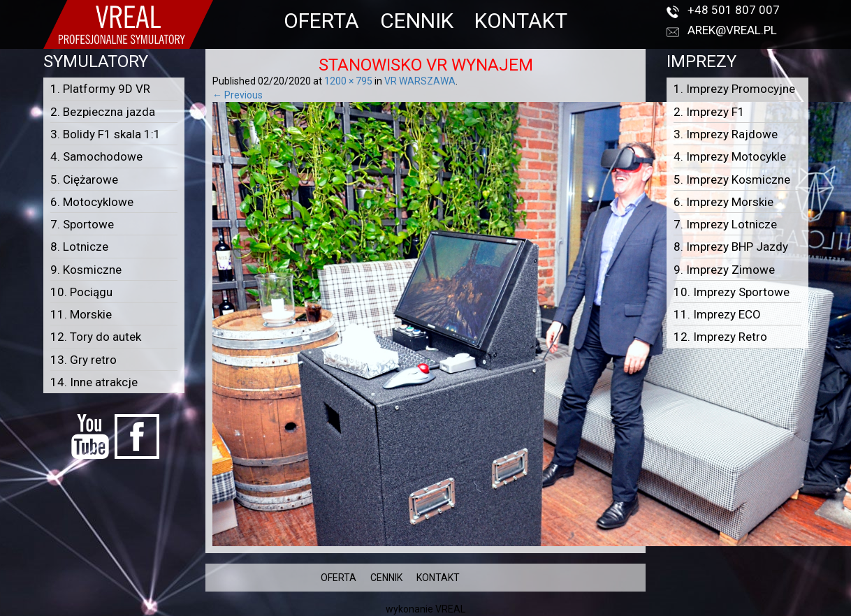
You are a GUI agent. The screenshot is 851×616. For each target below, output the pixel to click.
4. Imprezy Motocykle (730, 156)
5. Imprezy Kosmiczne (732, 179)
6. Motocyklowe (92, 202)
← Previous (238, 95)
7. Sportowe (82, 224)
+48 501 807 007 (734, 10)
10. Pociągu (81, 292)
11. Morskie (81, 314)
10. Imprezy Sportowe (732, 292)
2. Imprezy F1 (709, 112)
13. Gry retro (83, 360)
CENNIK (417, 21)
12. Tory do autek (96, 337)
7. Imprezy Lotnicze (725, 224)
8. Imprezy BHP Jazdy (731, 247)
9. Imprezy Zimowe (724, 270)
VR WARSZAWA (420, 81)
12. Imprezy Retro (720, 337)
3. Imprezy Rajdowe (726, 134)
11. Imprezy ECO (717, 314)
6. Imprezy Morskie (723, 202)
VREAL (450, 609)
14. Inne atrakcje (94, 382)
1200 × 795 (348, 81)
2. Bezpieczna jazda (103, 112)
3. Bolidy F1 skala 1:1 (106, 134)
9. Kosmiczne (86, 270)
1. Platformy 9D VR (100, 89)
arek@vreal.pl (732, 30)
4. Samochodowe (96, 156)
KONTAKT (521, 21)
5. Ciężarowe (84, 179)
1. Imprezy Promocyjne (734, 89)
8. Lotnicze (79, 247)
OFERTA (321, 21)
